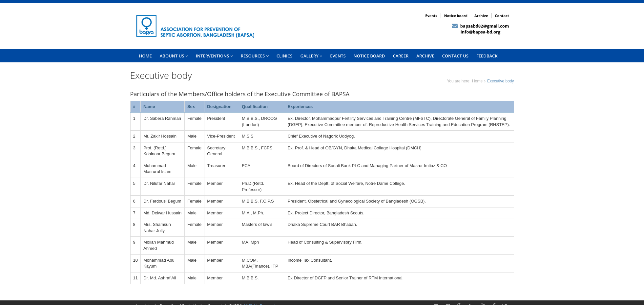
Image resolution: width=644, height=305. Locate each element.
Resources (255, 56)
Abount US (174, 56)
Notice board (456, 16)
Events (431, 16)
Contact (502, 16)
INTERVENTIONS (214, 56)
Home (477, 81)
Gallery (311, 56)
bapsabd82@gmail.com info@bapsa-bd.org (480, 29)
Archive (481, 16)
